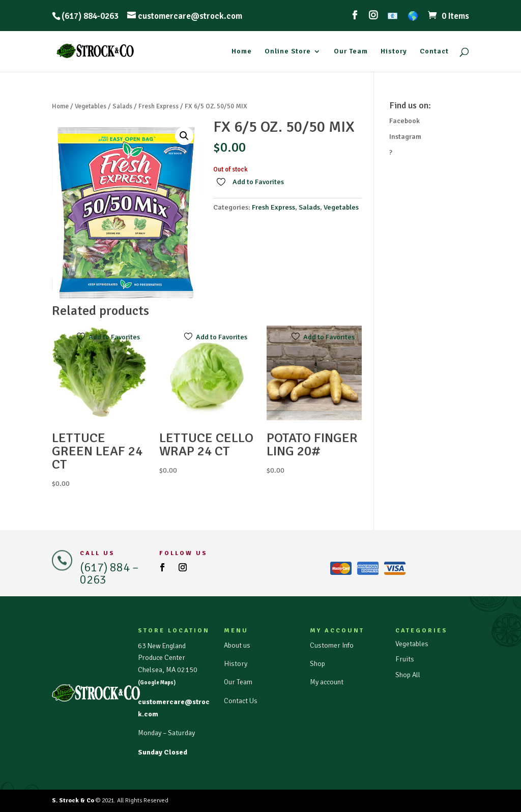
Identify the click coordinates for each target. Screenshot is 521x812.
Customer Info (332, 645)
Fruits (405, 659)
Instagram (405, 137)
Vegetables (91, 106)
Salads (122, 106)
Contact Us (241, 701)
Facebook (404, 121)
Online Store (288, 52)
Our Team (351, 52)
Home (242, 52)
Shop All (408, 675)
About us (237, 645)
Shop (317, 664)
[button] (184, 136)
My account (327, 682)
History (394, 52)
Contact (434, 52)
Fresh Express (158, 106)
